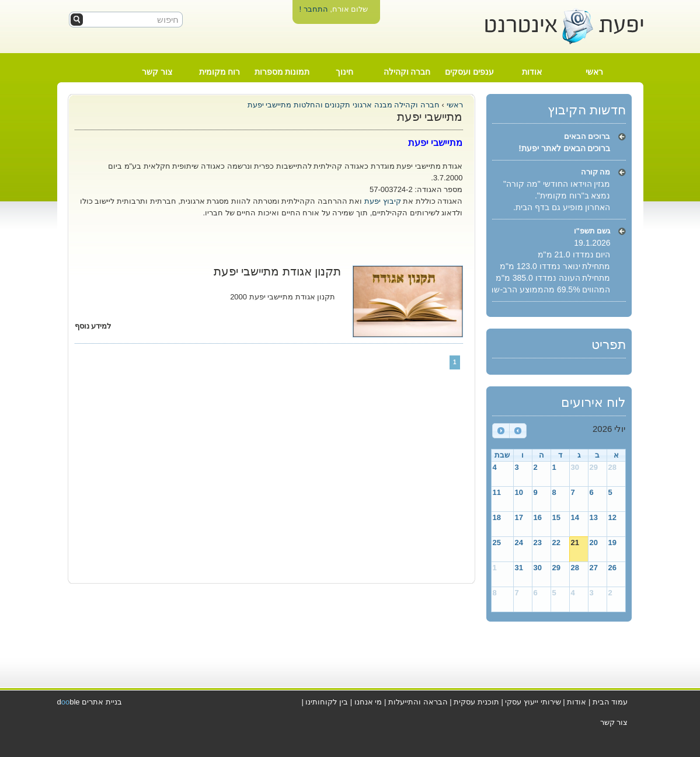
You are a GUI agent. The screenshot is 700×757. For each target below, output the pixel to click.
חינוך (344, 72)
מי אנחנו (368, 702)
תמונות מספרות (282, 72)
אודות (532, 72)
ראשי (594, 72)
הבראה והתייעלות (418, 702)
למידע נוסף (93, 326)
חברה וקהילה (407, 72)
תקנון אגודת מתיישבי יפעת (278, 271)
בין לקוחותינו (327, 702)
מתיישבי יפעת (270, 105)
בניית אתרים (102, 702)
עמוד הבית (610, 702)
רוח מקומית (220, 72)
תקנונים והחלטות (321, 105)
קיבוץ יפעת (383, 201)
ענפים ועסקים (469, 72)
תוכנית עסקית (476, 702)
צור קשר (157, 72)
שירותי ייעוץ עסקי (533, 702)
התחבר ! (313, 9)
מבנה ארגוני (372, 105)
